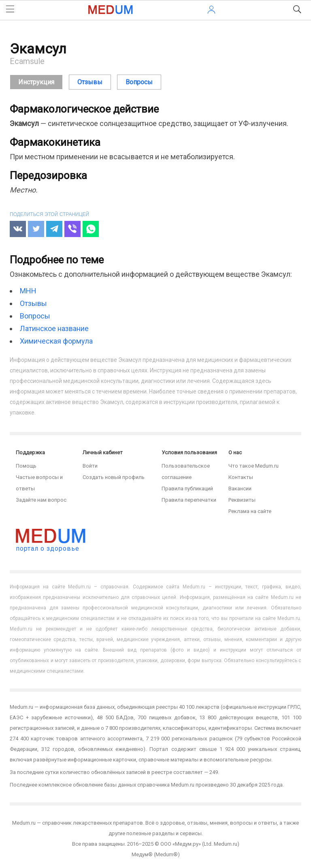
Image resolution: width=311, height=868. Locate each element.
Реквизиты (242, 500)
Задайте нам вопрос (41, 500)
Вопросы (35, 316)
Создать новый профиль (114, 477)
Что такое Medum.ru (253, 466)
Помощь (26, 466)
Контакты (241, 477)
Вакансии (240, 489)
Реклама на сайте (250, 511)
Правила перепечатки (189, 500)
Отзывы (33, 303)
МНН (28, 291)
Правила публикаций (187, 489)
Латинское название (54, 328)
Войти (90, 466)
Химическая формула (56, 341)
